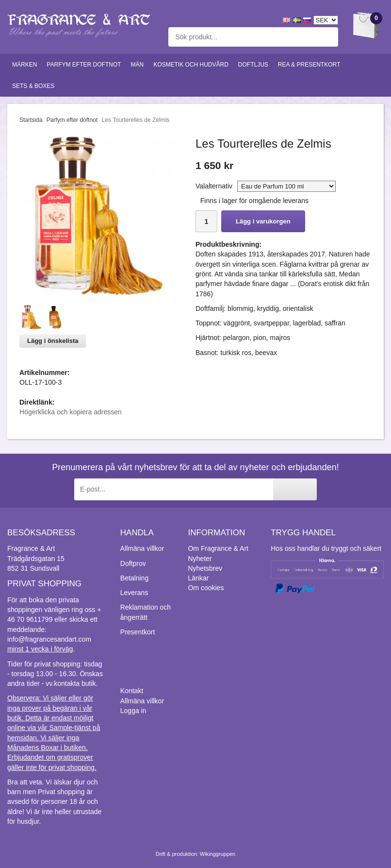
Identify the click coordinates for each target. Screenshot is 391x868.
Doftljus (253, 65)
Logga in (133, 711)
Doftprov (133, 563)
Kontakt (132, 691)
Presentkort (138, 632)
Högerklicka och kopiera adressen (71, 412)
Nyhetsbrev (205, 568)
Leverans (134, 593)
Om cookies (206, 588)
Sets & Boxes (33, 86)
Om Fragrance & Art (218, 548)
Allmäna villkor (142, 548)
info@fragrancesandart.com (49, 639)
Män (137, 65)
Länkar (198, 578)
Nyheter (200, 559)
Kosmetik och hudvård (191, 65)
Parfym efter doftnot (84, 65)
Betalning (134, 578)
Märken (24, 65)
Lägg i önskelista (53, 341)
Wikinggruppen (218, 854)
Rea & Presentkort (309, 65)
